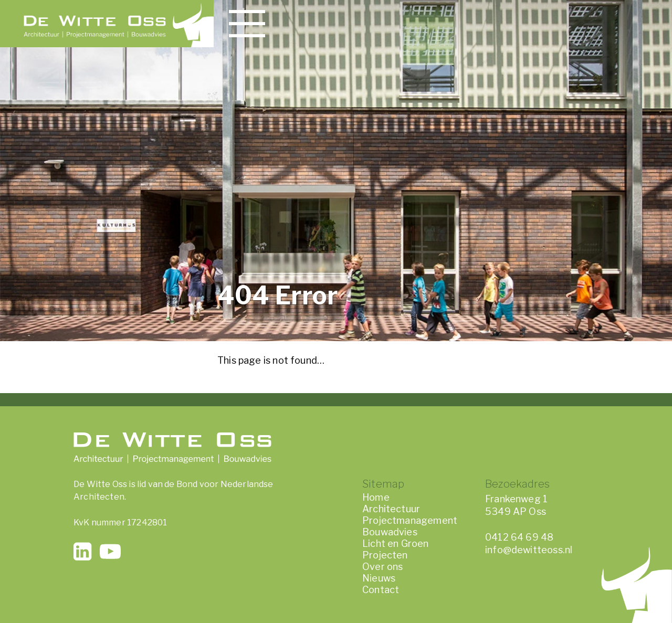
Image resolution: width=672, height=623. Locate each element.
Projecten (385, 555)
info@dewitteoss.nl (529, 550)
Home (376, 497)
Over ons (382, 567)
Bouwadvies (390, 532)
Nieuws (379, 578)
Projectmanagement (410, 520)
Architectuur (391, 509)
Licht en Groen (396, 543)
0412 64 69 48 (519, 537)
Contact (381, 590)
